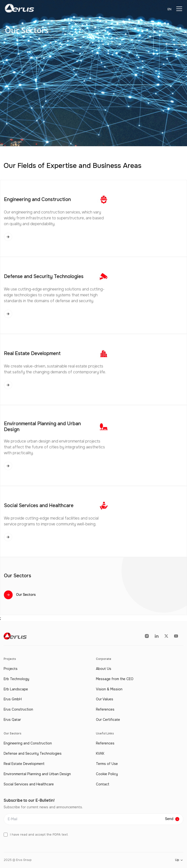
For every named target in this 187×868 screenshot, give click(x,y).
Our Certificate (108, 720)
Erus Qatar (12, 720)
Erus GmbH (13, 699)
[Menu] (179, 9)
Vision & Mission (109, 689)
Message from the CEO (115, 679)
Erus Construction (18, 709)
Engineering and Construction (28, 743)
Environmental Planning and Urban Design (37, 774)
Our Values (105, 699)
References (105, 709)
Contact (103, 784)
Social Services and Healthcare (29, 784)
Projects (11, 669)
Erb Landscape (16, 689)
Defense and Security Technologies (33, 754)
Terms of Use (107, 764)
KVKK (100, 754)
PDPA (57, 834)
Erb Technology (16, 679)
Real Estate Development (24, 764)
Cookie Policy (107, 774)
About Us (104, 669)
